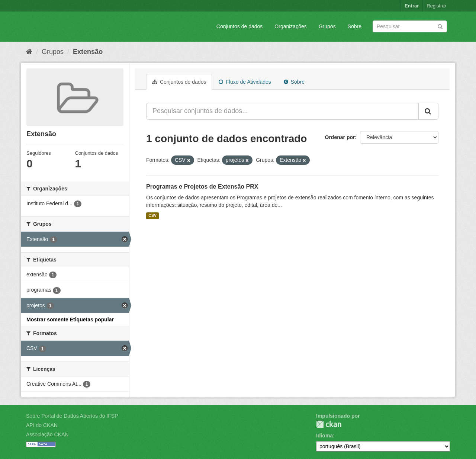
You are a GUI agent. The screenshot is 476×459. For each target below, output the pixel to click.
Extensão (88, 52)
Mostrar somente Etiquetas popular (70, 320)
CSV (152, 216)
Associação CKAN (47, 434)
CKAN (329, 424)
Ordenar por (340, 137)
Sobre (355, 26)
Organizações (290, 26)
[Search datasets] (410, 26)
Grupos (327, 26)
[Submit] (440, 26)
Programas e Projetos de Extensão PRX (202, 187)
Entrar (412, 6)
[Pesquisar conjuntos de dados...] (282, 111)
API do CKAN (42, 425)
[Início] (29, 52)
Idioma (324, 436)
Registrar (436, 6)
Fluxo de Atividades (245, 82)
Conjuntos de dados (240, 26)
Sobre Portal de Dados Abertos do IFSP (72, 416)
